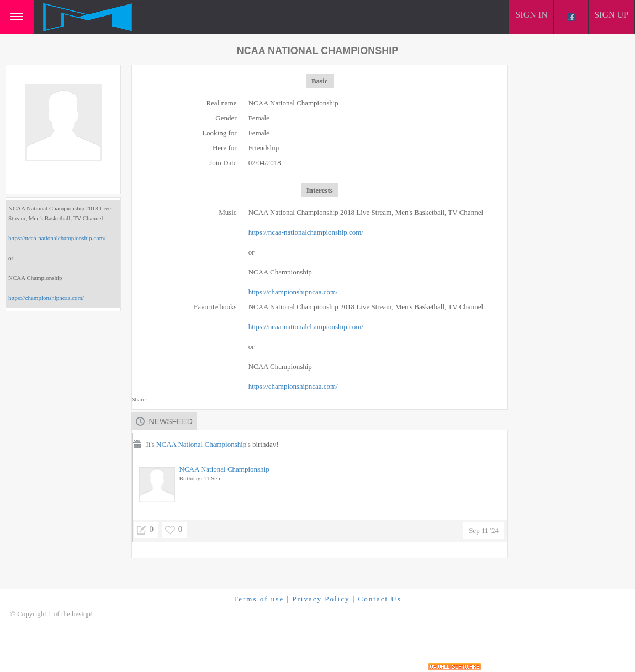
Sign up (611, 15)
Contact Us (380, 599)
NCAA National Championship (201, 444)
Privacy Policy (321, 599)
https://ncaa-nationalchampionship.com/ (57, 238)
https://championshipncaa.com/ (46, 298)
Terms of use (259, 599)
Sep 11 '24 (484, 530)
